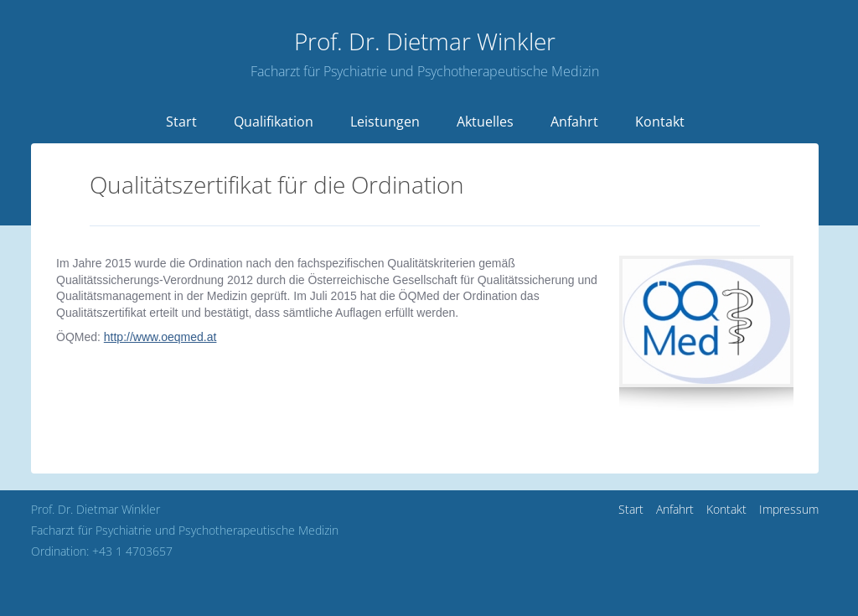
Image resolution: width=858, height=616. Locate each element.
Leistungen (385, 122)
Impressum (789, 509)
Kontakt (660, 122)
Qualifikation (274, 122)
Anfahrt (574, 122)
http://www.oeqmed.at (160, 337)
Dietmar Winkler (425, 41)
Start (181, 122)
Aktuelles (485, 122)
